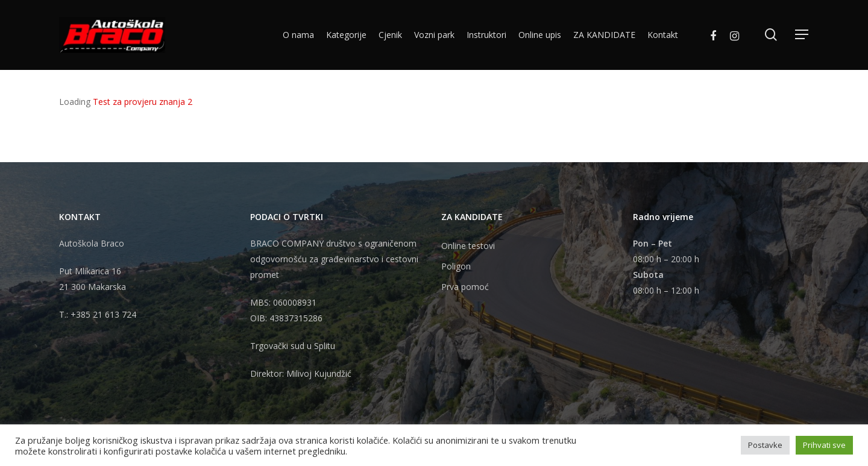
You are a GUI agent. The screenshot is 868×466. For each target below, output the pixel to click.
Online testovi (468, 246)
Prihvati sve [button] (824, 445)
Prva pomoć (465, 287)
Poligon (456, 266)
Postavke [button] (765, 445)
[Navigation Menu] (802, 35)
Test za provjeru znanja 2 (143, 102)
